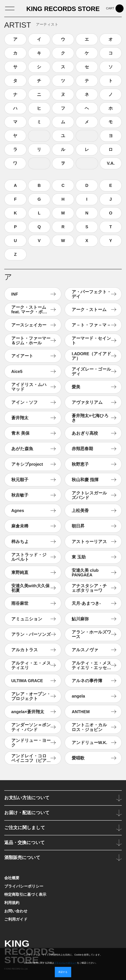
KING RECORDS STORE (63, 9)
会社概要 (12, 878)
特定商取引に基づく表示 (25, 895)
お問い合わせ (16, 911)
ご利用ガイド (16, 919)
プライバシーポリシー (24, 886)
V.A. (111, 163)
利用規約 (12, 903)
